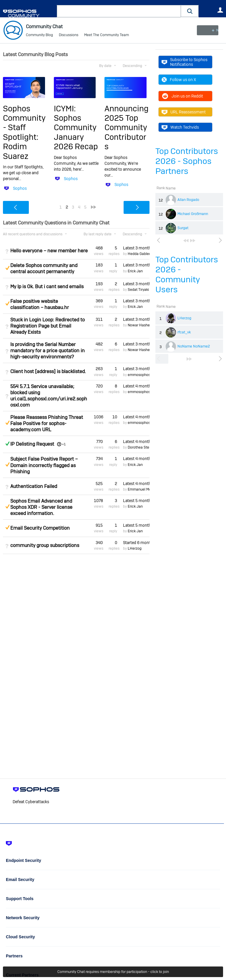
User (220, 10)
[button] (190, 11)
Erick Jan (135, 271)
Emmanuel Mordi (141, 489)
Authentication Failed (34, 486)
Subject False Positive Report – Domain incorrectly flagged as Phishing (44, 465)
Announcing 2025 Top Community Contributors (127, 127)
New (210, 30)
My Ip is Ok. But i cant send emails (47, 287)
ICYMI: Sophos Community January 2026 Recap (76, 127)
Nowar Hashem (140, 325)
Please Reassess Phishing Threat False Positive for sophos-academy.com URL (47, 423)
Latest (136, 248)
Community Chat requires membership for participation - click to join (113, 972)
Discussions (69, 35)
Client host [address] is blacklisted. (48, 371)
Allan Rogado (188, 200)
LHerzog (184, 318)
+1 (64, 444)
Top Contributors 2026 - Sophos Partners (187, 161)
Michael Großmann (193, 214)
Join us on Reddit (182, 96)
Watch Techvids (180, 127)
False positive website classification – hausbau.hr (40, 304)
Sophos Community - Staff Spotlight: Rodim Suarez (24, 132)
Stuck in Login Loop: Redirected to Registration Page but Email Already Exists (48, 326)
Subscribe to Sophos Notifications (185, 62)
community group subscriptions (45, 545)
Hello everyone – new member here (49, 251)
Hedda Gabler (139, 254)
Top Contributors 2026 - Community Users (187, 275)
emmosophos (139, 375)
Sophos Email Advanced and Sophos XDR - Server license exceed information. (41, 507)
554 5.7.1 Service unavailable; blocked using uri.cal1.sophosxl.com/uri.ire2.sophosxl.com (49, 396)
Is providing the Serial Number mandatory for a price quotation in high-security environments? (48, 351)
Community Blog (39, 35)
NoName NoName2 (194, 346)
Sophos (20, 188)
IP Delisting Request (32, 444)
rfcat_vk (184, 332)
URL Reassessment (184, 112)
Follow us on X (179, 80)
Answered (7, 444)
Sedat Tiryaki (138, 290)
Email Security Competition (40, 528)
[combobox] (119, 11)
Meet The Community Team (107, 35)
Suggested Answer (7, 268)
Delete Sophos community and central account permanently (44, 269)
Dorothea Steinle (141, 447)
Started (136, 542)
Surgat (183, 228)
